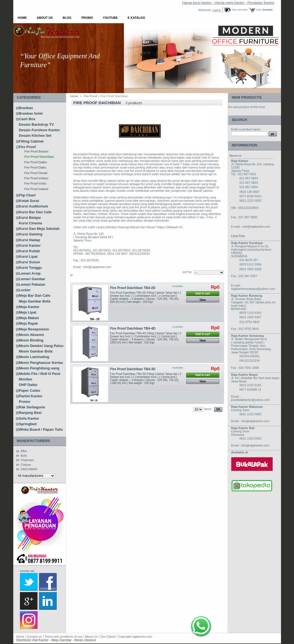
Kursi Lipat (28, 257)
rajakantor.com (142, 637)
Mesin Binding (31, 340)
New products (247, 97)
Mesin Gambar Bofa (36, 351)
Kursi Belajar (30, 218)
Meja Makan (29, 318)
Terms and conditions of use (63, 637)
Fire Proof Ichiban (36, 178)
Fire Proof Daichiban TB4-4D (133, 328)
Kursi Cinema (30, 223)
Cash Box (27, 119)
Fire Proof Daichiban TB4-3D (133, 369)
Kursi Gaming (31, 234)
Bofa (24, 456)
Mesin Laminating (34, 357)
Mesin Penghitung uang (39, 368)
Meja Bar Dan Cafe (35, 295)
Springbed (28, 424)
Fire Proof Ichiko (35, 183)
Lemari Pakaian (32, 284)
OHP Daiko (28, 385)
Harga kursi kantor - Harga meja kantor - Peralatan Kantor (228, 3)
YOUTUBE (110, 18)
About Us (45, 18)
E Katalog (136, 18)
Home (22, 18)
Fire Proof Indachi (36, 189)
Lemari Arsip (30, 273)
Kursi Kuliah (29, 251)
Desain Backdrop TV (36, 124)
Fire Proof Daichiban (39, 157)
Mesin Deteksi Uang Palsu (41, 346)
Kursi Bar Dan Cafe (35, 212)
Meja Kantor (29, 307)
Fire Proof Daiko (35, 167)
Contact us (34, 637)
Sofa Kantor (29, 418)
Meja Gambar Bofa (35, 301)
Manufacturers (33, 441)
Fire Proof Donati (36, 173)
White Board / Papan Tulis (41, 429)
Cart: (259, 10)
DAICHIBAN (29, 469)
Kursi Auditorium (33, 206)
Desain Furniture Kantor (39, 130)
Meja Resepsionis (34, 329)
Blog (67, 18)
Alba (24, 451)
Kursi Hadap (29, 240)
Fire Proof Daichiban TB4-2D (133, 288)
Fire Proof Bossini (36, 151)
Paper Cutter (30, 391)
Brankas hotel (31, 113)
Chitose (26, 465)
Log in (217, 10)
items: (208, 409)
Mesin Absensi (31, 335)
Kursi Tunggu (30, 268)
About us (236, 156)
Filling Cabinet (31, 141)
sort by (187, 272)
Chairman (27, 460)
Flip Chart (27, 195)
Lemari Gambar (32, 279)
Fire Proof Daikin (36, 162)
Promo (87, 18)
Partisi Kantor (31, 396)
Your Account (240, 10)
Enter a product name (246, 129)
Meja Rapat (28, 323)
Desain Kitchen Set (35, 136)
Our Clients (108, 637)
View (203, 300)
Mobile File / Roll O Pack (40, 374)
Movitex (25, 379)
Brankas (26, 108)
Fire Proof (27, 147)
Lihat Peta (238, 236)
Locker (25, 290)
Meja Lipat (28, 312)
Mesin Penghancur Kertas (41, 363)
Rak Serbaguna (32, 407)
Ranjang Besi (30, 413)
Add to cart (203, 294)
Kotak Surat (29, 201)
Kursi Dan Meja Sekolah (39, 229)
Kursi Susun (29, 262)
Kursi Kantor (30, 245)
